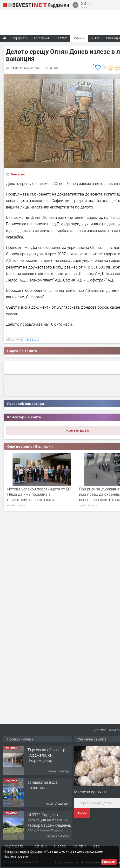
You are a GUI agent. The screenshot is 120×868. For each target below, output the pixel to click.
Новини (79, 38)
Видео (60, 846)
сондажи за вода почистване (43, 785)
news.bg (31, 339)
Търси (82, 813)
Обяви (80, 846)
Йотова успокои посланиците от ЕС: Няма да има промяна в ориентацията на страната (39, 494)
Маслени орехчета (91, 792)
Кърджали (14, 846)
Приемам (109, 862)
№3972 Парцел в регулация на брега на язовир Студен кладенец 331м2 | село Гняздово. (49, 823)
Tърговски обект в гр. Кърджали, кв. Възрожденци (47, 755)
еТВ (97, 846)
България (18, 174)
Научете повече (16, 856)
